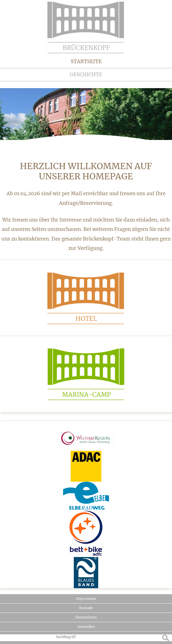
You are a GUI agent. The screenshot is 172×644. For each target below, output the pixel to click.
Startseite (86, 61)
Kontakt (86, 608)
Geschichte (86, 75)
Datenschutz (86, 617)
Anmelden (86, 627)
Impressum (86, 599)
